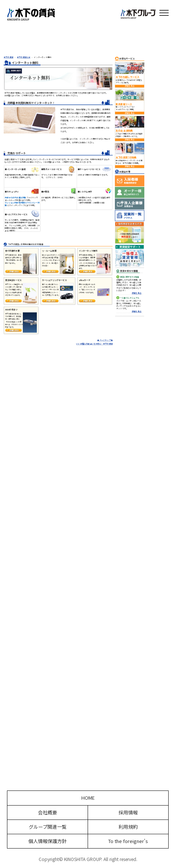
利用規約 (128, 827)
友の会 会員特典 (124, 131)
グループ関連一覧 (48, 827)
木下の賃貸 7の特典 (126, 158)
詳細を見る (130, 86)
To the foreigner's (128, 841)
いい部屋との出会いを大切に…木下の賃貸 (94, 344)
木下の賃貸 (8, 57)
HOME (88, 798)
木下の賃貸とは (24, 57)
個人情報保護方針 (47, 841)
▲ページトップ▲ (105, 341)
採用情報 (128, 813)
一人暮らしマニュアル (130, 298)
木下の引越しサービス (127, 77)
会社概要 (47, 813)
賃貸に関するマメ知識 (130, 277)
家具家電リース (124, 104)
